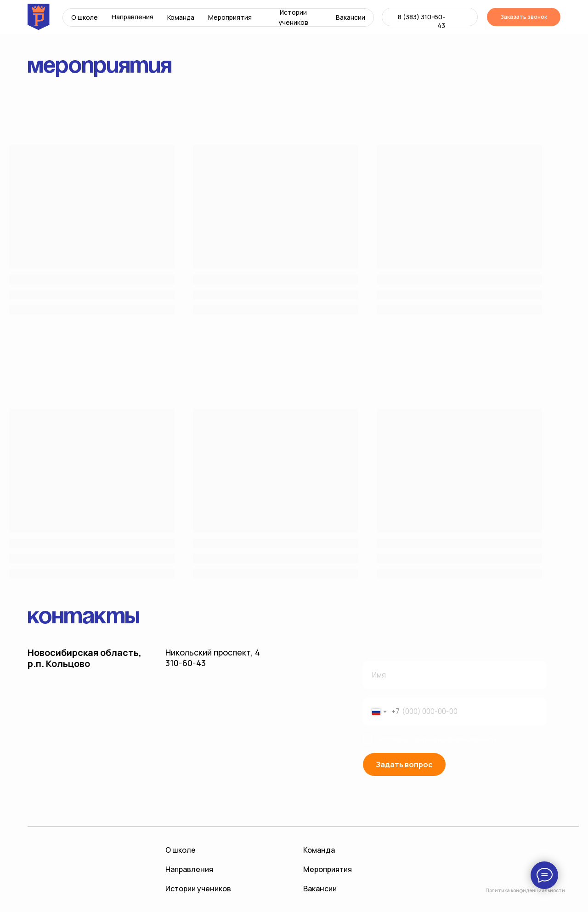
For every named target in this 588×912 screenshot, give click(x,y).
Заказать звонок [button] (524, 17)
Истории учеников (293, 17)
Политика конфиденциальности (525, 890)
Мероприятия (230, 17)
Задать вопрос (404, 764)
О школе (85, 17)
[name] (455, 675)
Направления (133, 17)
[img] (452, 17)
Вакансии (351, 17)
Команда (181, 17)
